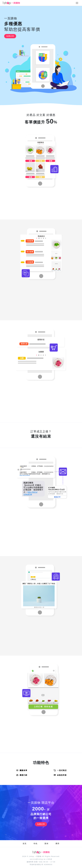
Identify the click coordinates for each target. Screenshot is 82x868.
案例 (46, 844)
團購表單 (22, 770)
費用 (57, 844)
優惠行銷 (22, 775)
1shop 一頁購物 (35, 856)
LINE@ (49, 859)
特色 (36, 844)
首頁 (25, 844)
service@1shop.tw (38, 859)
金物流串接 (60, 775)
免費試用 (10, 36)
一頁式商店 (60, 770)
